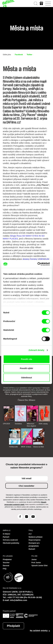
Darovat (6, 566)
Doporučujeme (35, 540)
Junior (34, 560)
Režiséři (32, 549)
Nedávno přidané (36, 537)
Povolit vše (26, 359)
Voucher (6, 563)
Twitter (29, 55)
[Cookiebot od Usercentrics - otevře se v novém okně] (38, 264)
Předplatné (7, 560)
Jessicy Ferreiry (30, 259)
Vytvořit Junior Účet (40, 566)
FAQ (5, 569)
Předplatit (13, 626)
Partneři (6, 537)
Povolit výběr (26, 368)
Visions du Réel (38, 447)
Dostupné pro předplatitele (34, 545)
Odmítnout (27, 378)
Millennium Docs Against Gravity (31, 425)
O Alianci (7, 534)
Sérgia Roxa (16, 236)
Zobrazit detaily (36, 350)
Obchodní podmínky (11, 543)
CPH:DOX (7, 424)
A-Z (30, 534)
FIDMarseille (13, 447)
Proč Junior (36, 563)
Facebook (19, 55)
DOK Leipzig (43, 424)
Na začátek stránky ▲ (40, 631)
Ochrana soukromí (10, 540)
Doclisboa (18, 424)
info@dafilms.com (19, 600)
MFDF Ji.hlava (26, 447)
